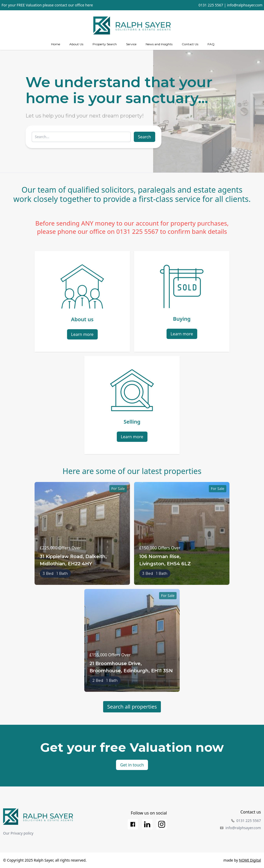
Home (56, 44)
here (89, 5)
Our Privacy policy (18, 833)
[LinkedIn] (147, 824)
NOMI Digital (250, 860)
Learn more (82, 334)
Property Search (105, 44)
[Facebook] (133, 824)
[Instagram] (162, 824)
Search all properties (132, 707)
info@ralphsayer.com (245, 5)
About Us (76, 44)
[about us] (76, 44)
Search (145, 137)
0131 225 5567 (211, 5)
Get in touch (132, 765)
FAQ (211, 44)
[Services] (131, 44)
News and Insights (159, 44)
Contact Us (190, 44)
